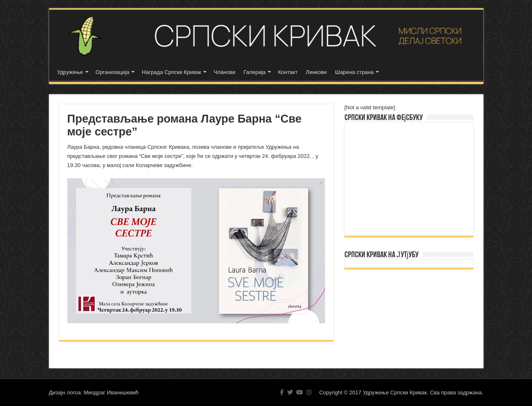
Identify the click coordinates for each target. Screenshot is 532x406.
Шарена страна (354, 72)
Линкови (316, 72)
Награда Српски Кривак (171, 72)
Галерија (255, 72)
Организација (113, 72)
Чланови (224, 72)
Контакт (288, 72)
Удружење (70, 72)
